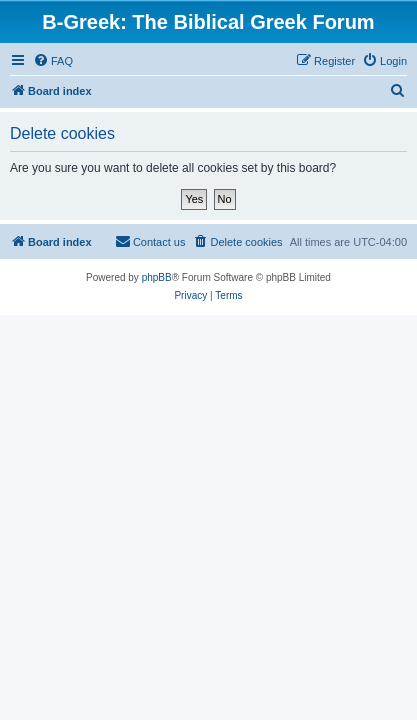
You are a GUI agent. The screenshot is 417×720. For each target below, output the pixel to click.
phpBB (157, 277)
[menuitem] (53, 61)
